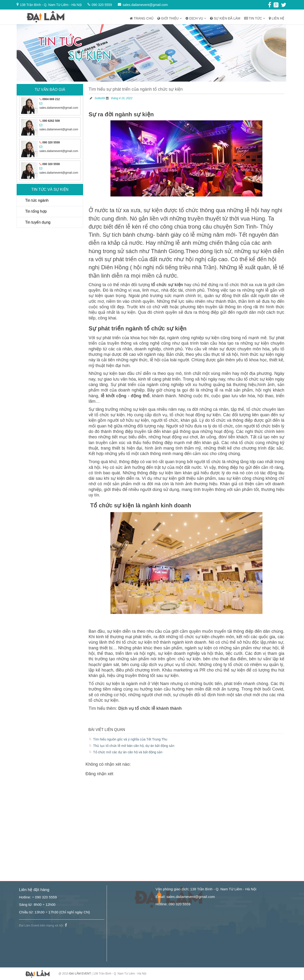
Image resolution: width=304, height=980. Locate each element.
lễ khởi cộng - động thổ (125, 396)
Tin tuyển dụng (38, 222)
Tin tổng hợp (36, 211)
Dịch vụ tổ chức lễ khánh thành (150, 708)
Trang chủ (142, 18)
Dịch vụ (196, 18)
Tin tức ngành (37, 200)
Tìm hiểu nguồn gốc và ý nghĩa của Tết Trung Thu (130, 739)
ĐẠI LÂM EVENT (80, 974)
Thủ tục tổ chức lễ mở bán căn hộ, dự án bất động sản (134, 746)
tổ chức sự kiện (167, 285)
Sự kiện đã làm (225, 18)
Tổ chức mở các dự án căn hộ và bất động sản (128, 752)
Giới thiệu (169, 18)
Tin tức (255, 18)
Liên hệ (277, 18)
